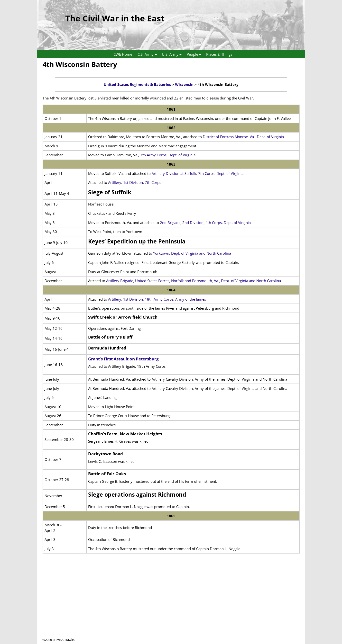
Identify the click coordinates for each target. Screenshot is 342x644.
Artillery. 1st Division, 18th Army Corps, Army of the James (157, 299)
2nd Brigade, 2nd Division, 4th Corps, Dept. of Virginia (205, 223)
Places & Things (219, 54)
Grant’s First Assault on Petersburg (123, 359)
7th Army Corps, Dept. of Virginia (168, 155)
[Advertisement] (171, 603)
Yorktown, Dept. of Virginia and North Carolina (192, 253)
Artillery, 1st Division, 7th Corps (135, 182)
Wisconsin (184, 84)
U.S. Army (173, 54)
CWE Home (123, 54)
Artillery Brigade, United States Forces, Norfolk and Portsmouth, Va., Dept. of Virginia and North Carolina (194, 281)
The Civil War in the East (115, 18)
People (195, 54)
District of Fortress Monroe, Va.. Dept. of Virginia (243, 137)
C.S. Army (148, 54)
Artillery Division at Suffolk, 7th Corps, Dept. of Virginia (198, 173)
